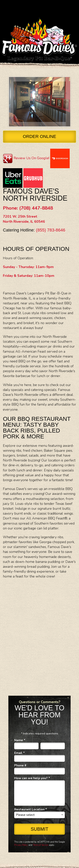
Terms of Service (41, 845)
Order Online (39, 136)
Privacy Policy (21, 845)
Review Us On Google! (31, 158)
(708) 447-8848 (36, 208)
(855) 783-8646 (51, 230)
